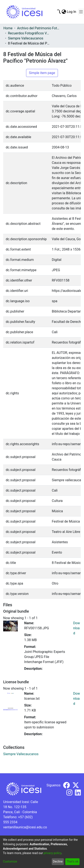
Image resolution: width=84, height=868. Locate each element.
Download (77, 628)
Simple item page (42, 73)
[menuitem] (64, 12)
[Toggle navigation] (81, 12)
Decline (58, 861)
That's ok (72, 861)
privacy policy (52, 853)
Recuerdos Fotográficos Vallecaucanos (29, 33)
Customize (10, 861)
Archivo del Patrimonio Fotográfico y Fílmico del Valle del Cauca (38, 28)
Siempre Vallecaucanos (26, 38)
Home (8, 28)
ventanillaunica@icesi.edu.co (25, 827)
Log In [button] (72, 12)
